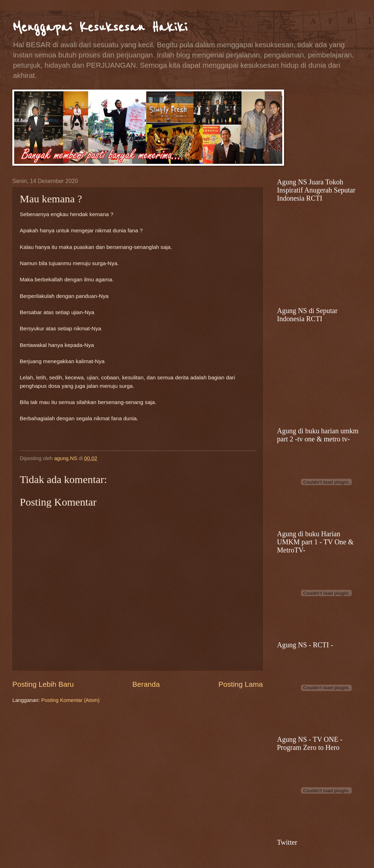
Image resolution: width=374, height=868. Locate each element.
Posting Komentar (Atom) (70, 700)
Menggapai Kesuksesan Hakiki (100, 27)
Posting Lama (241, 684)
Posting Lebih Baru (43, 684)
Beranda (146, 684)
